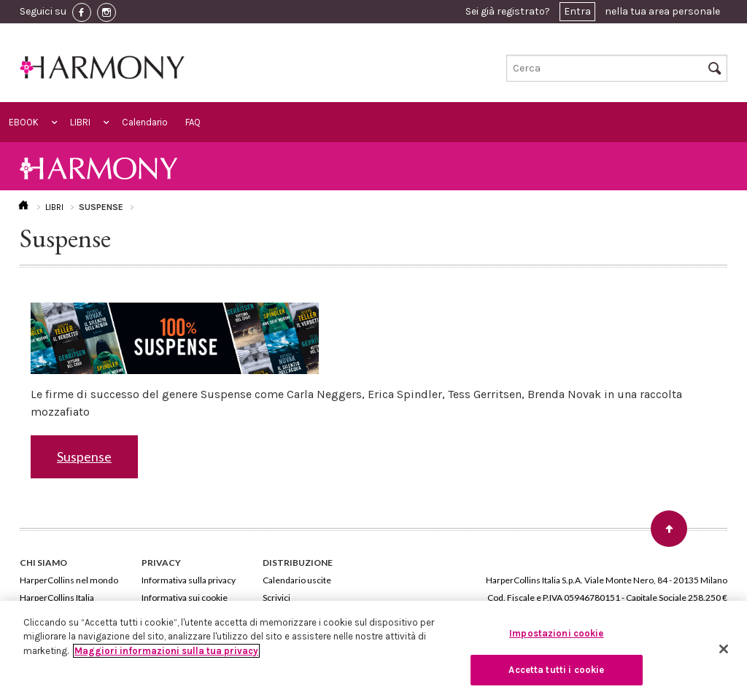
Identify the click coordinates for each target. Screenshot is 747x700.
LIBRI (80, 122)
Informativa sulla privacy (189, 580)
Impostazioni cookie (556, 633)
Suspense (84, 456)
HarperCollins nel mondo (69, 580)
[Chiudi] (724, 649)
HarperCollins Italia (57, 598)
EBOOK (24, 122)
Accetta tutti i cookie (556, 670)
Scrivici (276, 598)
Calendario (145, 122)
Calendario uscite (297, 580)
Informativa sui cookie (185, 598)
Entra (577, 11)
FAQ (193, 122)
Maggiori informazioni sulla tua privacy (166, 651)
